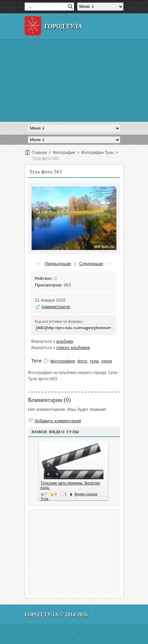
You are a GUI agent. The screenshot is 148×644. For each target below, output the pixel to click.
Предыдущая (58, 264)
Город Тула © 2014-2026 (56, 615)
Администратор (56, 307)
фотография (63, 361)
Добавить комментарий (58, 421)
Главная (39, 153)
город (106, 361)
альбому (65, 341)
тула (94, 361)
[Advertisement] (74, 81)
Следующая (91, 264)
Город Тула (63, 26)
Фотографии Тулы (98, 153)
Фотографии (64, 153)
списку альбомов (73, 347)
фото (82, 361)
